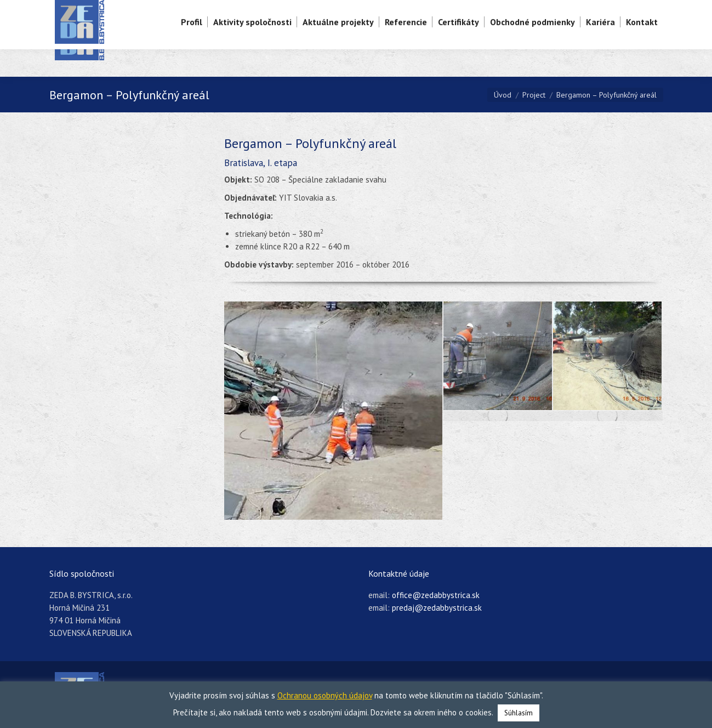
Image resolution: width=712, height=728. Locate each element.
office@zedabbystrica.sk (436, 595)
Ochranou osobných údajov (325, 695)
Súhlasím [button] (519, 713)
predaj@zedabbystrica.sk (437, 608)
